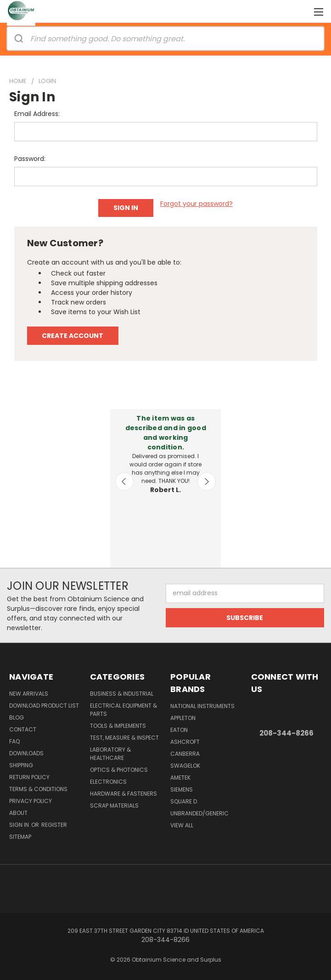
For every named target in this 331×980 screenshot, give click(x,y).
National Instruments (202, 706)
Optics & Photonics (119, 770)
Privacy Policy (31, 801)
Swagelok (185, 766)
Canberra (185, 754)
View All (182, 825)
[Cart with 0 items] (301, 11)
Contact (23, 729)
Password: (30, 159)
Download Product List (44, 706)
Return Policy (29, 777)
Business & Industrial (122, 694)
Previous (124, 482)
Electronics (108, 782)
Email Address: (37, 114)
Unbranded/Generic (199, 813)
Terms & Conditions (38, 789)
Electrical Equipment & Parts (123, 710)
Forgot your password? (196, 204)
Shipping (21, 765)
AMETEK (180, 778)
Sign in (20, 825)
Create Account (73, 336)
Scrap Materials (114, 806)
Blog (17, 717)
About (18, 813)
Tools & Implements (118, 726)
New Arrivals (29, 694)
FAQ (14, 741)
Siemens (182, 789)
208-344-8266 (286, 733)
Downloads (26, 753)
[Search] (19, 39)
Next (207, 482)
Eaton (179, 730)
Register (54, 825)
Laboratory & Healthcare (110, 754)
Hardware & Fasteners (123, 794)
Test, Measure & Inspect (124, 738)
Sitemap (20, 837)
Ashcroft (185, 742)
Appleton (183, 718)
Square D (184, 801)
